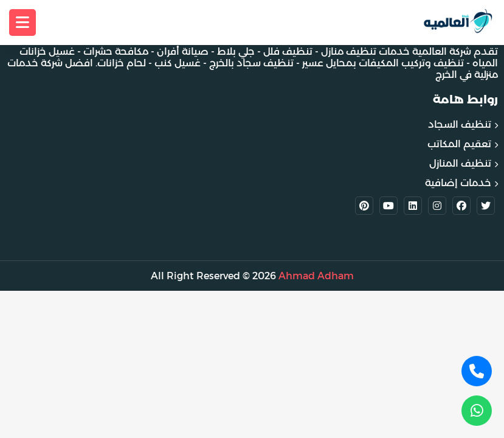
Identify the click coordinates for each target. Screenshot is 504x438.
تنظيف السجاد (460, 124)
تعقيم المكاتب (459, 144)
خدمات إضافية (458, 183)
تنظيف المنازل (460, 163)
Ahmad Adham (316, 276)
